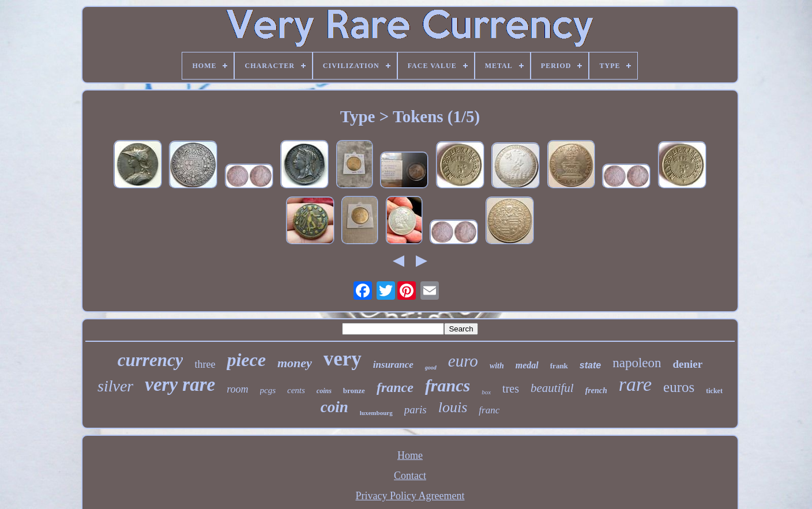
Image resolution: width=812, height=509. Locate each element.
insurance (393, 365)
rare (635, 384)
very (343, 359)
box (486, 392)
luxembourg (376, 413)
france (395, 387)
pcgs (268, 390)
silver (115, 386)
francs (448, 385)
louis (453, 407)
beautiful (552, 388)
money (295, 363)
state (590, 365)
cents (296, 390)
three (205, 364)
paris (416, 410)
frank (559, 366)
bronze (354, 391)
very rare (180, 384)
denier (688, 364)
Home (410, 455)
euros (679, 387)
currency (151, 360)
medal (527, 365)
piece (246, 360)
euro (463, 361)
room (237, 389)
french (596, 391)
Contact (410, 476)
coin (334, 407)
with (497, 366)
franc (489, 410)
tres (511, 389)
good (431, 367)
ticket (714, 391)
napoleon (637, 363)
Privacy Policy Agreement (410, 496)
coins (324, 391)
